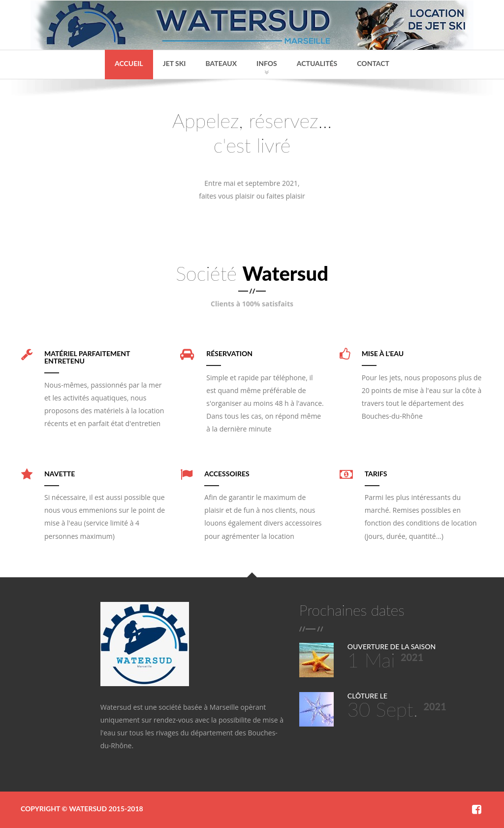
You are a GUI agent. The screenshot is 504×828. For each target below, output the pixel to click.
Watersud (88, 809)
